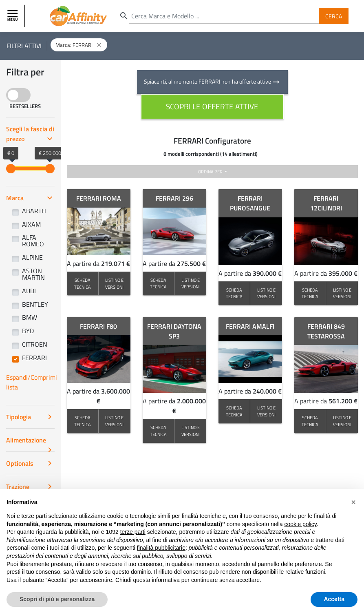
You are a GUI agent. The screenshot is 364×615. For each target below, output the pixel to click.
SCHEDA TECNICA (83, 283)
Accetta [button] (334, 599)
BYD (28, 331)
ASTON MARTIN (33, 274)
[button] (353, 502)
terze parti (133, 532)
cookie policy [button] (301, 524)
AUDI (29, 291)
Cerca (334, 16)
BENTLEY (35, 304)
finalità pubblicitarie (161, 548)
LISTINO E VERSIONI (114, 283)
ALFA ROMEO (33, 241)
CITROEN (35, 344)
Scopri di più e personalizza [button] (57, 599)
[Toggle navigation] (13, 16)
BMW (30, 317)
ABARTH (34, 211)
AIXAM (31, 224)
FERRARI (34, 358)
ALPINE (32, 257)
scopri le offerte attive (212, 106)
